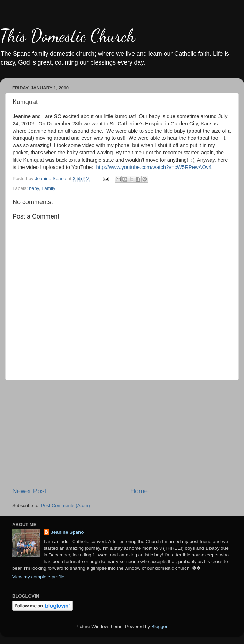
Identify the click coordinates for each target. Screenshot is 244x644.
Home (139, 491)
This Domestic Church (68, 36)
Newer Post (29, 491)
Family (48, 188)
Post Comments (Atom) (66, 506)
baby (34, 188)
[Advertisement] (122, 434)
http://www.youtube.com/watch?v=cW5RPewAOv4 (154, 167)
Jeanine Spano (67, 532)
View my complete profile (38, 577)
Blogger (159, 626)
